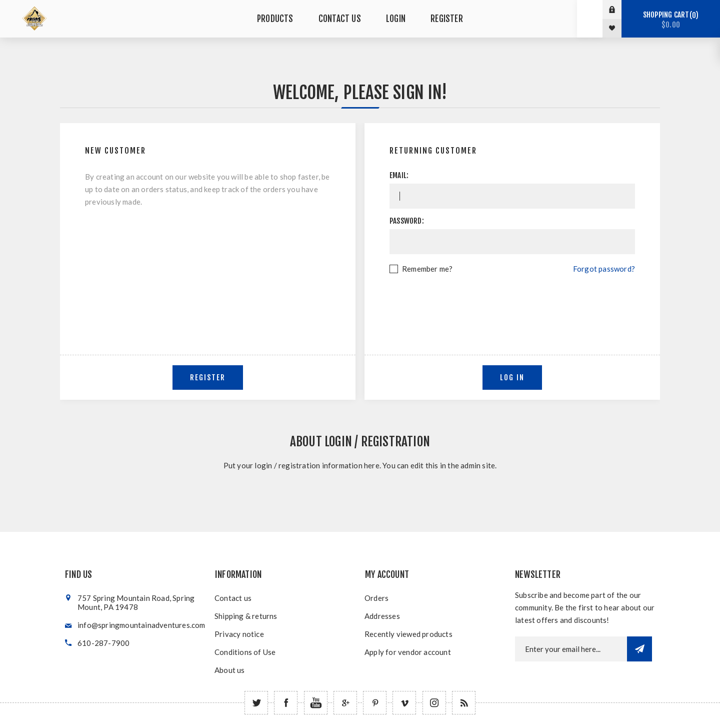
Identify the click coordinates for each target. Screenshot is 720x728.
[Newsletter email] (571, 649)
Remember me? (427, 269)
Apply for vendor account (408, 652)
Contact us (233, 598)
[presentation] (512, 303)
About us (230, 670)
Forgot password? (604, 269)
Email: (399, 175)
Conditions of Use (245, 652)
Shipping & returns (246, 616)
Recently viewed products (408, 634)
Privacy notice (239, 634)
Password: (407, 221)
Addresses (382, 616)
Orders (376, 598)
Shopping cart (671, 20)
